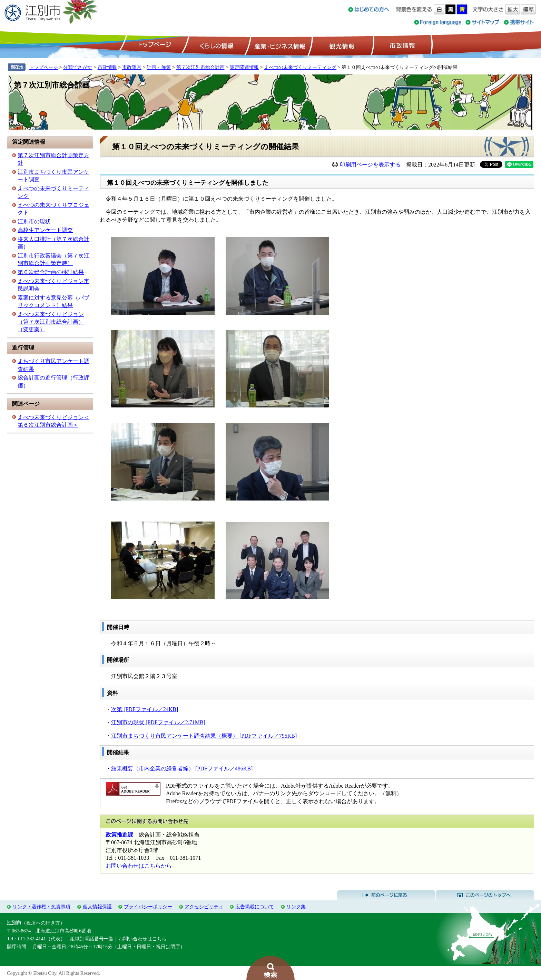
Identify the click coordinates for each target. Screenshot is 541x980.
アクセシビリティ (204, 907)
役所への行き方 (43, 923)
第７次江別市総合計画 (200, 67)
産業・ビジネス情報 (278, 45)
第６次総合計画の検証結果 (51, 272)
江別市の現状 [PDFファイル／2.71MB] (158, 722)
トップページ (154, 45)
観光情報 (341, 45)
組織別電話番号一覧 (92, 939)
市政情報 (402, 45)
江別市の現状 (34, 221)
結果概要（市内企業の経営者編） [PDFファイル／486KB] (182, 769)
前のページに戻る (386, 895)
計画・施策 (159, 67)
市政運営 (132, 67)
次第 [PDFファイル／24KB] (145, 709)
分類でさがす (78, 67)
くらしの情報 (216, 45)
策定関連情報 (244, 67)
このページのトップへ (485, 895)
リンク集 (296, 907)
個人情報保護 (97, 907)
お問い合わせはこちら (142, 939)
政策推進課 (119, 835)
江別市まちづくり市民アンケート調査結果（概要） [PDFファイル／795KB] (204, 736)
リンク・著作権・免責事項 (41, 907)
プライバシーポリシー (148, 907)
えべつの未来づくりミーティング (300, 67)
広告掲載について (255, 907)
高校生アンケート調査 (45, 230)
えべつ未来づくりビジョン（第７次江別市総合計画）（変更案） (51, 322)
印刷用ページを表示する (370, 165)
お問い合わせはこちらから (139, 866)
